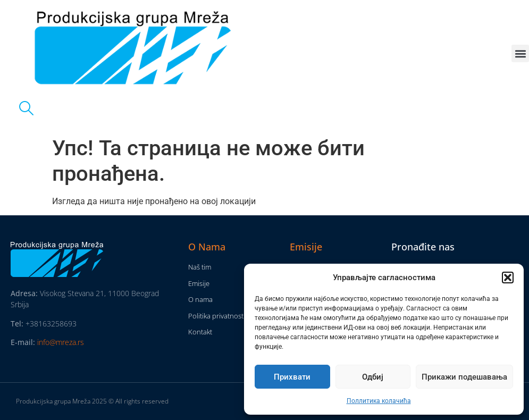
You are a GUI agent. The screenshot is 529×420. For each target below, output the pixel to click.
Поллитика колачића (379, 401)
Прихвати (292, 377)
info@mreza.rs (61, 342)
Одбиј (373, 377)
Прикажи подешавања (464, 377)
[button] (508, 278)
